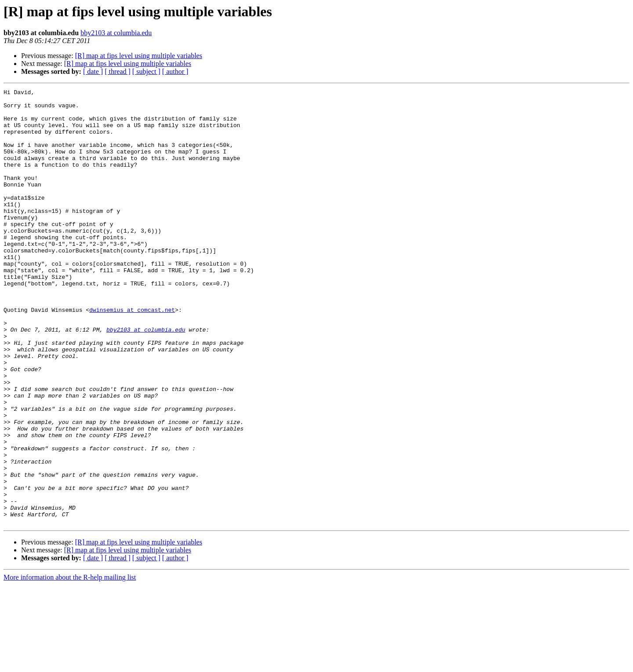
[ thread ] (118, 71)
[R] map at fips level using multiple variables (139, 56)
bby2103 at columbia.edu (116, 33)
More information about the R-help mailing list (70, 664)
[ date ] (93, 71)
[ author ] (175, 71)
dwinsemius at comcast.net (132, 354)
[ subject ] (146, 71)
